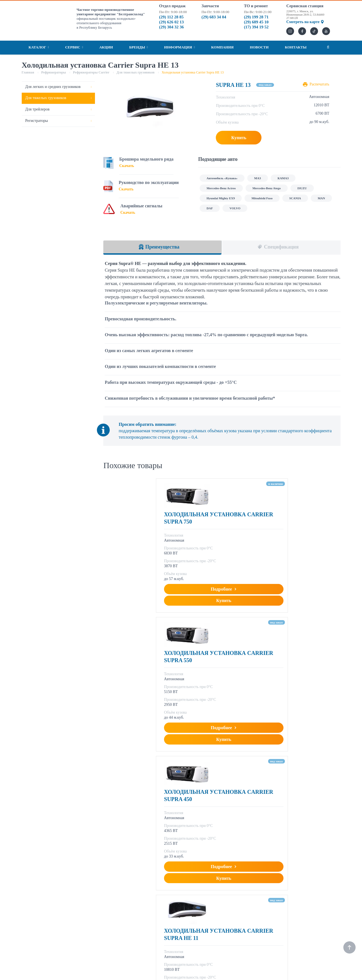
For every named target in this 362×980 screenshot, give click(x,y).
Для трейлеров (37, 109)
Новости (259, 47)
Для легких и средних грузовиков (53, 87)
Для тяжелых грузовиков (46, 98)
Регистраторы (37, 121)
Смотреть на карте (305, 22)
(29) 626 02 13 (171, 22)
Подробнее (147, 604)
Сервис (74, 47)
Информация (179, 47)
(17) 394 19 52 (256, 27)
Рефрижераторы (162, 866)
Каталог (39, 47)
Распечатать (319, 84)
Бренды (139, 47)
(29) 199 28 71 (256, 17)
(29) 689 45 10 (256, 22)
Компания (222, 47)
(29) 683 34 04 (214, 17)
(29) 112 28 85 (171, 17)
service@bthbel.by (239, 918)
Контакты (296, 47)
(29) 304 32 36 (171, 27)
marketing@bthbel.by (165, 918)
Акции (106, 47)
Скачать (127, 166)
